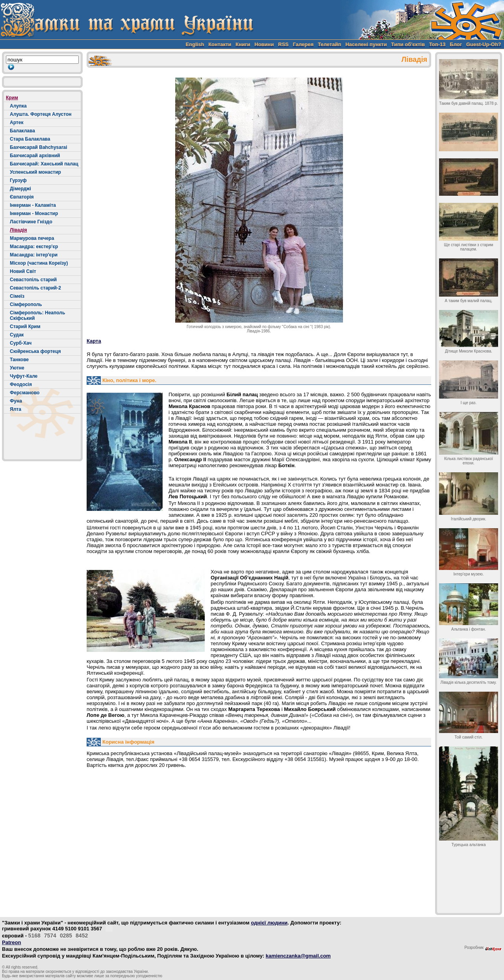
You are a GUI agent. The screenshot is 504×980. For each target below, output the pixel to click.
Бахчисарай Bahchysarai (39, 147)
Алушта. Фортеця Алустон (41, 114)
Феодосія (21, 384)
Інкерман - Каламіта (33, 205)
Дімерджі (20, 189)
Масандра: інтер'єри (34, 255)
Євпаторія (22, 197)
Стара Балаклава (30, 139)
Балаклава (22, 131)
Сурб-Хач (21, 343)
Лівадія (19, 230)
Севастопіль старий (33, 280)
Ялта (16, 409)
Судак (17, 335)
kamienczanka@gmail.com (298, 956)
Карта (94, 341)
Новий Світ (23, 271)
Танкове (19, 360)
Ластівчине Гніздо (31, 222)
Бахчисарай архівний (35, 156)
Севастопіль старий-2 (35, 288)
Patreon (11, 942)
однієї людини (269, 923)
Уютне (17, 368)
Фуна (16, 401)
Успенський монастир (35, 172)
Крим (12, 98)
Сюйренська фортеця (35, 351)
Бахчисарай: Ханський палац (44, 164)
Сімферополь (26, 304)
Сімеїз (17, 296)
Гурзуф (18, 180)
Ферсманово (25, 393)
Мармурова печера (32, 238)
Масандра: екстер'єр (34, 247)
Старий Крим (25, 327)
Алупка (18, 106)
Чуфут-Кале (24, 376)
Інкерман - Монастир (34, 213)
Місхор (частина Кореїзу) (39, 263)
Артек (17, 122)
